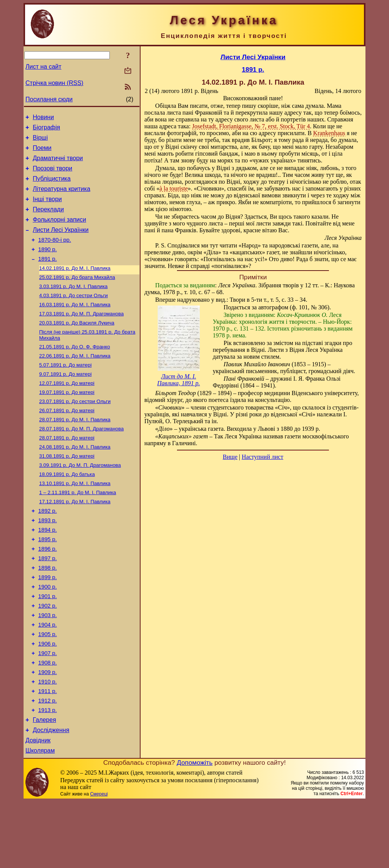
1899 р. (48, 623)
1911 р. (48, 751)
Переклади (48, 221)
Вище (230, 457)
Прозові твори (52, 175)
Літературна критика (61, 198)
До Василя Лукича (77, 345)
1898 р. (48, 613)
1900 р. (48, 634)
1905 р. (48, 687)
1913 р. (48, 772)
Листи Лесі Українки (61, 243)
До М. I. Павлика (75, 286)
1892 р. (48, 549)
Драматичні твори (58, 164)
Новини (43, 118)
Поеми (42, 152)
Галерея (44, 783)
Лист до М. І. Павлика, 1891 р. (179, 380)
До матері (65, 390)
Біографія (46, 130)
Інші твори (47, 209)
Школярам (40, 817)
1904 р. (48, 676)
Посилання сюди (49, 99)
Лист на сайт (43, 67)
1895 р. (48, 581)
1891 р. (48, 276)
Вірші (40, 141)
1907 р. (48, 708)
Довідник (38, 806)
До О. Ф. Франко (75, 371)
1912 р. (48, 761)
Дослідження (51, 794)
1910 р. (48, 740)
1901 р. (48, 644)
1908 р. (48, 719)
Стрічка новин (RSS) (54, 83)
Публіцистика (52, 187)
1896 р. (48, 591)
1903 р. (48, 666)
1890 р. (48, 265)
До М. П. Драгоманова (81, 335)
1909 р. (48, 729)
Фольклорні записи (59, 232)
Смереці (99, 860)
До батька (67, 509)
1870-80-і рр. (55, 255)
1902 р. (48, 655)
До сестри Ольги (74, 316)
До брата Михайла (77, 296)
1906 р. (48, 698)
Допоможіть (194, 829)
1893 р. (48, 559)
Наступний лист (262, 457)
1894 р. (48, 570)
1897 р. (48, 602)
